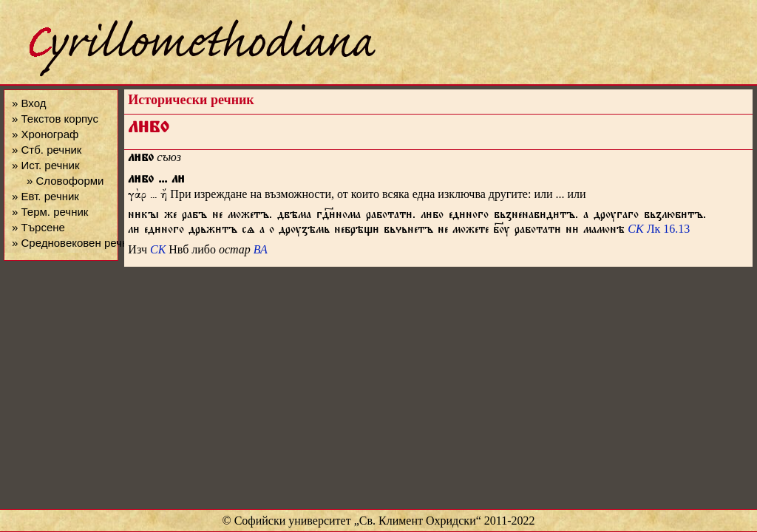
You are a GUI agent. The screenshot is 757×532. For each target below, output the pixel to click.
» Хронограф (45, 134)
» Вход (29, 103)
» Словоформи (65, 181)
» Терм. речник (50, 212)
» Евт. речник (45, 196)
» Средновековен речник (75, 243)
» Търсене (38, 227)
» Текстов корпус (55, 119)
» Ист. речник (46, 165)
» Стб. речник (47, 150)
